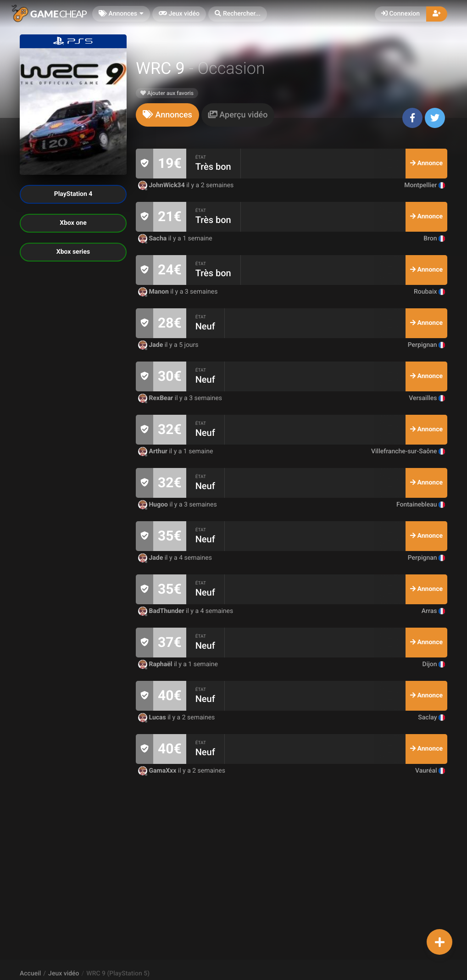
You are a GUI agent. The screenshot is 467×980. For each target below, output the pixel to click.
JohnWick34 (162, 185)
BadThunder (162, 611)
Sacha (153, 239)
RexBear (156, 398)
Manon (154, 292)
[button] (238, 14)
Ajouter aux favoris (167, 93)
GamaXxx (158, 771)
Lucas (153, 718)
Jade (151, 345)
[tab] (167, 115)
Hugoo (154, 505)
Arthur (153, 451)
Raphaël (156, 664)
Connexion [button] (400, 14)
